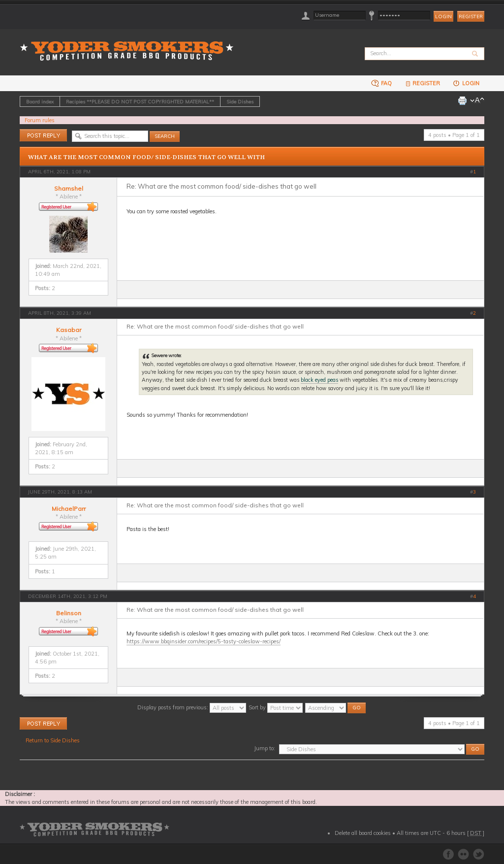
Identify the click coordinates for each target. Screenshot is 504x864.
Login (466, 83)
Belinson (69, 613)
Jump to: (265, 748)
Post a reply (43, 135)
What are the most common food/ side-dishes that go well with (146, 157)
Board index (40, 101)
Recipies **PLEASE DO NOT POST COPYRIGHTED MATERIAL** (140, 101)
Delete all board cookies (363, 833)
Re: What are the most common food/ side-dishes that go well (221, 186)
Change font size (477, 100)
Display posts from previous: (192, 707)
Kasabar (69, 330)
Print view (462, 100)
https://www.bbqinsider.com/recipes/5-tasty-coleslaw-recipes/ (204, 641)
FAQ (381, 83)
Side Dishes (240, 101)
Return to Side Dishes (53, 740)
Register (471, 17)
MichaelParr (69, 509)
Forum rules (40, 120)
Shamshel (69, 188)
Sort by (276, 707)
